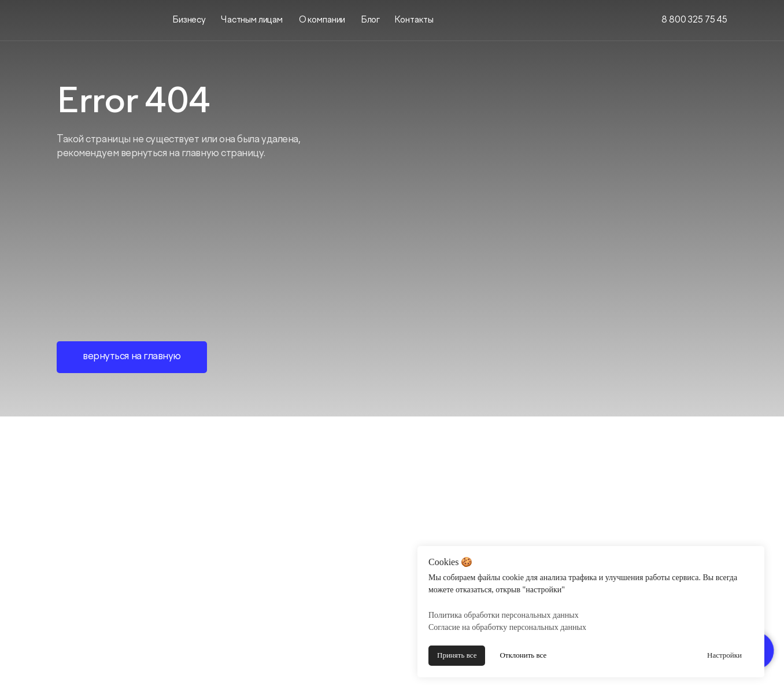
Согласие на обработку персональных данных (507, 627)
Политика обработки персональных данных (504, 615)
